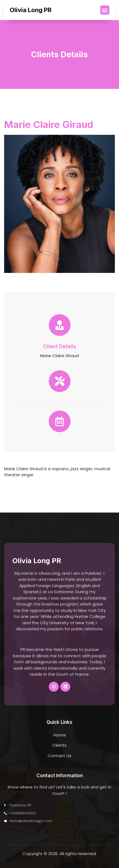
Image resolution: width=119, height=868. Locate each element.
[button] (105, 10)
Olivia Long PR (31, 10)
